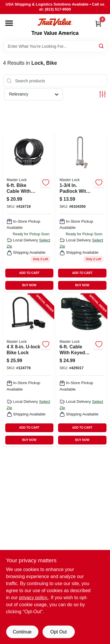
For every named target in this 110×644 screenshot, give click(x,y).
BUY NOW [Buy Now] (29, 285)
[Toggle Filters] (103, 94)
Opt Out (58, 632)
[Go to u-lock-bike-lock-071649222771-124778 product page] (29, 370)
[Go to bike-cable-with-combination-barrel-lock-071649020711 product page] (29, 212)
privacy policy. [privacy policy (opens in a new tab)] (34, 598)
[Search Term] (55, 46)
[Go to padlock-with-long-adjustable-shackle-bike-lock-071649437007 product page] (82, 212)
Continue (22, 632)
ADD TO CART (29, 273)
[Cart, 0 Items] (98, 24)
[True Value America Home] (55, 22)
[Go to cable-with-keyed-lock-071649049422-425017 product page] (82, 370)
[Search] (102, 46)
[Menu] (9, 23)
